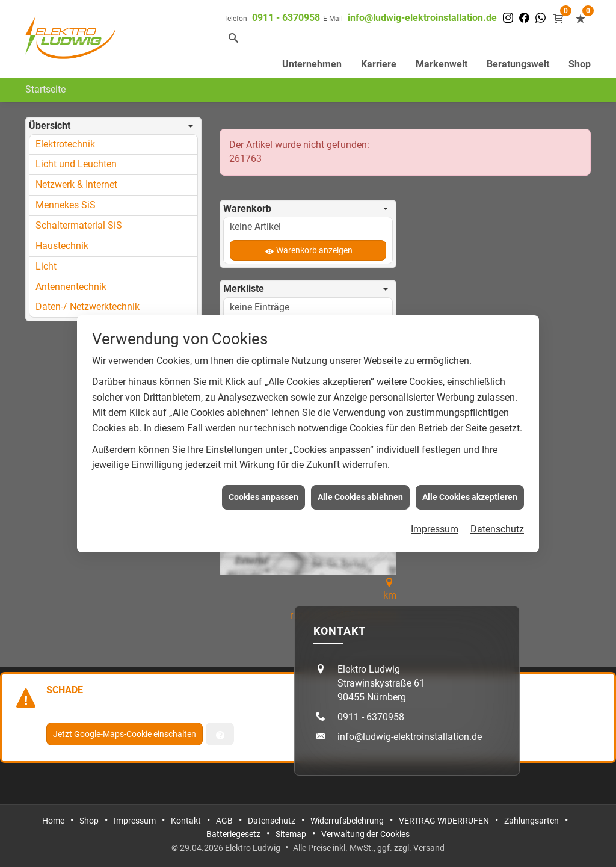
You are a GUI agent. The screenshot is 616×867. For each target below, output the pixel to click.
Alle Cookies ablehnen (360, 491)
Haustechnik (62, 246)
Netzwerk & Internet (76, 184)
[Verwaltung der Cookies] (220, 734)
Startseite (45, 89)
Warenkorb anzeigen (314, 250)
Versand (429, 848)
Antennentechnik (71, 287)
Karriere (379, 64)
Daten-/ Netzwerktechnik (88, 307)
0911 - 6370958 (286, 18)
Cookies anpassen (263, 491)
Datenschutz (497, 524)
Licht (46, 266)
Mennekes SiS (66, 205)
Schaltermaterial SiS (79, 225)
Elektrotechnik (65, 144)
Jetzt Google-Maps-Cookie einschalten (125, 734)
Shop (580, 64)
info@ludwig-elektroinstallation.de (422, 18)
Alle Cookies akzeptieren (470, 491)
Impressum (435, 524)
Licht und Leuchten (76, 164)
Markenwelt (442, 64)
